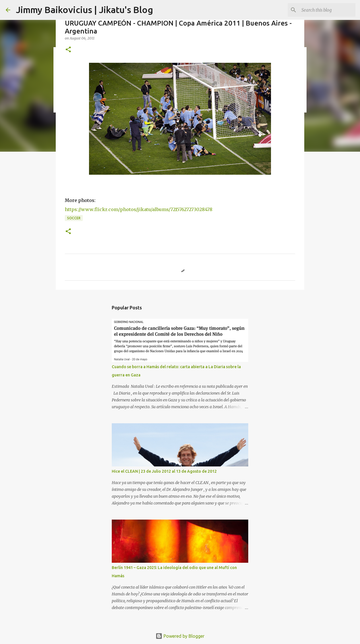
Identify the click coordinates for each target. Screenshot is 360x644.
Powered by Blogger (180, 636)
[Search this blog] (326, 10)
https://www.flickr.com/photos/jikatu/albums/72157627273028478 (139, 209)
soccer (74, 218)
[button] (68, 50)
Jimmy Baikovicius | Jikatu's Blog (84, 10)
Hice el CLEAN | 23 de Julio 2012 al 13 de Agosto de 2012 (164, 471)
